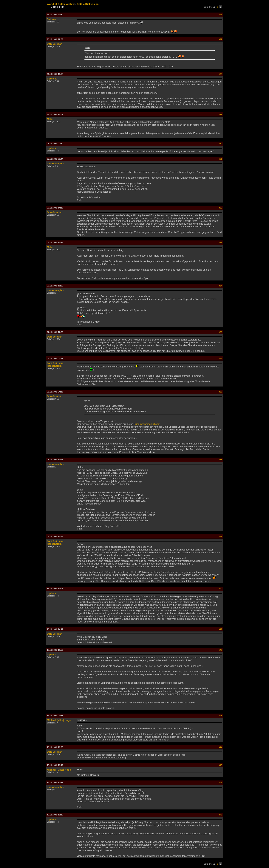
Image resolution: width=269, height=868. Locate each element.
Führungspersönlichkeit (147, 424)
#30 (220, 144)
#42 (220, 650)
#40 (220, 589)
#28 (220, 74)
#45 (220, 765)
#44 (220, 747)
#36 (220, 358)
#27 (220, 39)
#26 (220, 15)
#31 (220, 159)
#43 (220, 716)
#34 (220, 286)
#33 (220, 243)
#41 (220, 629)
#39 (220, 536)
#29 (220, 114)
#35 (220, 332)
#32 (220, 208)
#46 (220, 783)
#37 (220, 392)
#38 (220, 460)
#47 (220, 815)
